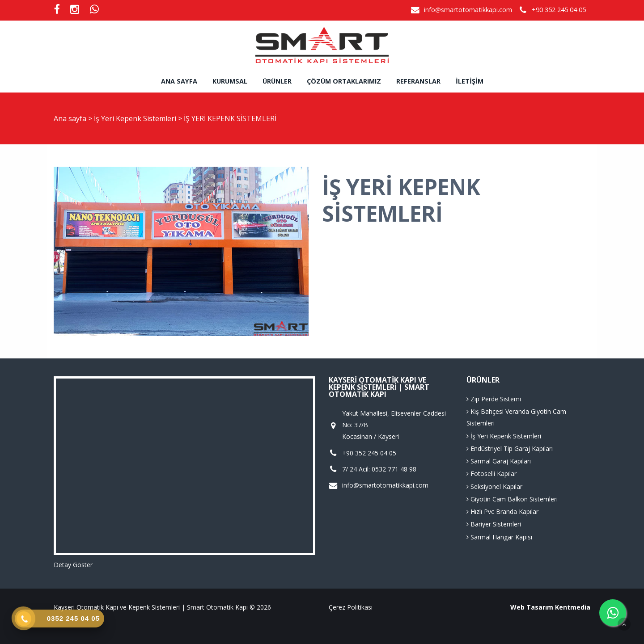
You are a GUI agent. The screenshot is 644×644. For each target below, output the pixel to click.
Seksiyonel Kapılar (494, 486)
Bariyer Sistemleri (494, 524)
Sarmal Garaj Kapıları (499, 461)
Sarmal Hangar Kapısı (499, 537)
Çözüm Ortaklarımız (344, 81)
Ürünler (277, 81)
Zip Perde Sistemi (494, 399)
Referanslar (418, 81)
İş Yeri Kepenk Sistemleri (136, 118)
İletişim (470, 81)
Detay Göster (73, 565)
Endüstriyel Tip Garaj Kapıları (510, 448)
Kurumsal (230, 81)
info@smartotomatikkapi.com (468, 10)
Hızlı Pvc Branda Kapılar (502, 511)
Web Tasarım (532, 607)
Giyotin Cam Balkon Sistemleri (512, 499)
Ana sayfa (179, 81)
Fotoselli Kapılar (491, 474)
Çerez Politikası (351, 607)
